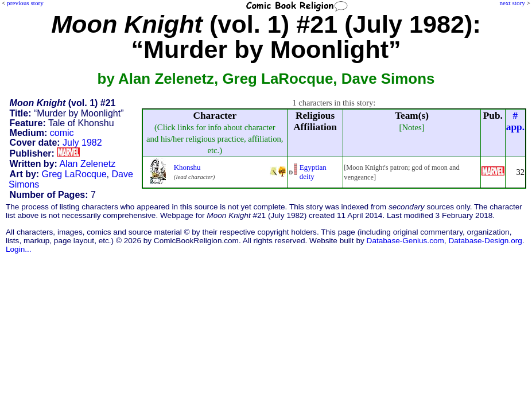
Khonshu (187, 167)
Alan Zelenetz (87, 164)
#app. (515, 121)
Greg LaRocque (74, 174)
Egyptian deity (313, 172)
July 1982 (82, 143)
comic (62, 133)
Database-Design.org (485, 241)
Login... (19, 249)
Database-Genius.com (405, 241)
